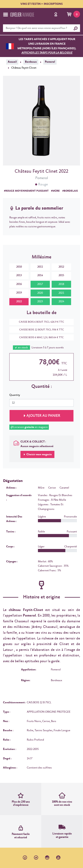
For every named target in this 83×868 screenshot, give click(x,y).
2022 (19, 301)
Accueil (12, 62)
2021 (61, 293)
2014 (40, 275)
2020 (40, 293)
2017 (40, 284)
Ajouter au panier (43, 416)
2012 (61, 267)
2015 (61, 275)
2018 (61, 284)
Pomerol (50, 62)
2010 (19, 267)
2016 (19, 284)
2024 (61, 301)
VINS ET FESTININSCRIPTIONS (42, 4)
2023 (40, 301)
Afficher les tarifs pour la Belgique (47, 53)
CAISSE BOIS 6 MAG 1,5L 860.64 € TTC (40, 337)
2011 (40, 267)
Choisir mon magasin (39, 454)
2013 (19, 275)
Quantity (15, 395)
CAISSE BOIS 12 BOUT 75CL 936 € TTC (40, 330)
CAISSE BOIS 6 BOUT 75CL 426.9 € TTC (40, 322)
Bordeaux (31, 62)
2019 (19, 293)
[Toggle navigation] (6, 15)
